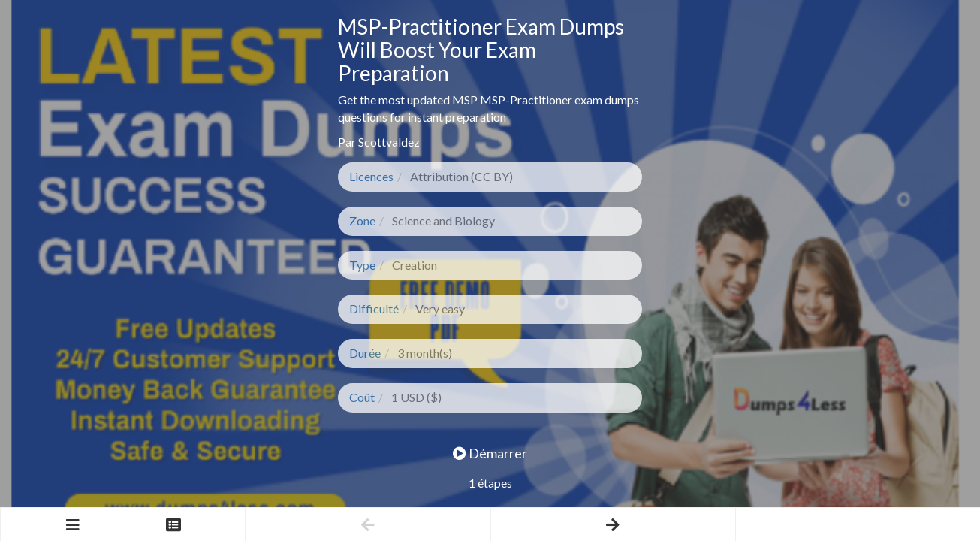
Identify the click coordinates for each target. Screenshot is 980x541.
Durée (365, 353)
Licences (371, 176)
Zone (362, 221)
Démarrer (490, 453)
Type (362, 265)
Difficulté (374, 308)
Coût (362, 397)
